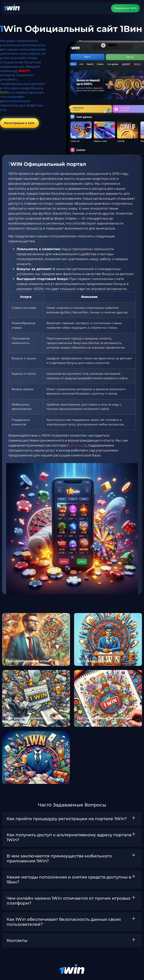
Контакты (17, 940)
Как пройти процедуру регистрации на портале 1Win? (67, 819)
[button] (72, 819)
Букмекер (76, 445)
